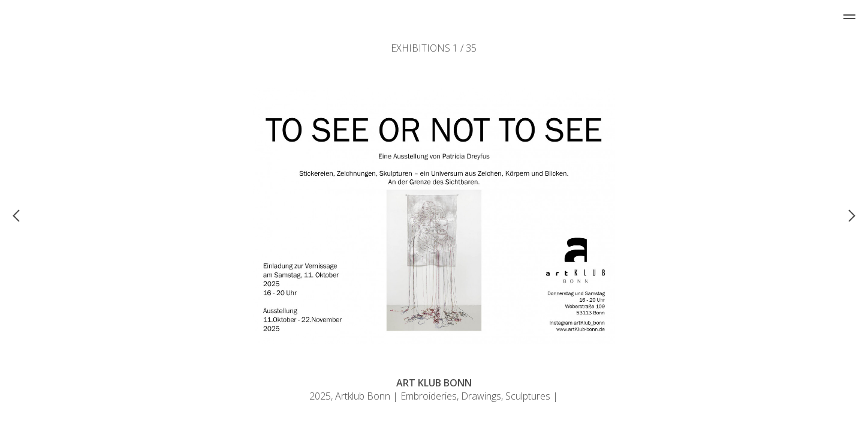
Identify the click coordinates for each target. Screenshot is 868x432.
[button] (110, 215)
